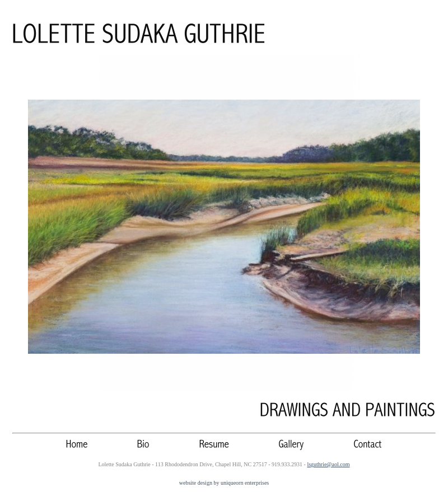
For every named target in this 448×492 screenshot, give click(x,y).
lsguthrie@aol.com (328, 464)
